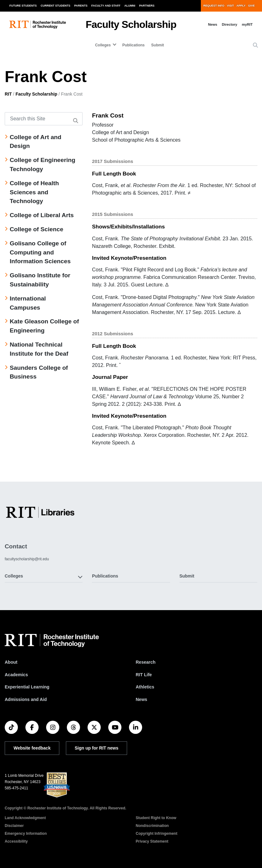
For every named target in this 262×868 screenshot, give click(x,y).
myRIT (247, 24)
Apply (241, 6)
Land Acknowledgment (25, 818)
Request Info (214, 6)
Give (251, 6)
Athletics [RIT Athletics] (145, 687)
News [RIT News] (142, 699)
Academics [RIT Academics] (16, 675)
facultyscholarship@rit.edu (27, 559)
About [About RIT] (11, 662)
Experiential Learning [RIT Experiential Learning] (27, 687)
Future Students (23, 6)
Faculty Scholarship (131, 24)
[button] (255, 45)
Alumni (130, 6)
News (213, 24)
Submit (158, 45)
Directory (230, 24)
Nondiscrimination (152, 826)
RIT (8, 94)
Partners (147, 6)
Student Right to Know (156, 818)
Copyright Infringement (157, 834)
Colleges (103, 45)
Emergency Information (26, 834)
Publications (134, 45)
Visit (230, 6)
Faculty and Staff (106, 6)
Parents (81, 6)
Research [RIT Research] (146, 662)
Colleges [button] (14, 576)
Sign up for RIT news (96, 748)
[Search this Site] (44, 119)
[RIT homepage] (38, 25)
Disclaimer (14, 826)
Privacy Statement (152, 841)
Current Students (56, 6)
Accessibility (16, 841)
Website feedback (32, 748)
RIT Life (144, 675)
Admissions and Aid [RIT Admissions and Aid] (26, 699)
